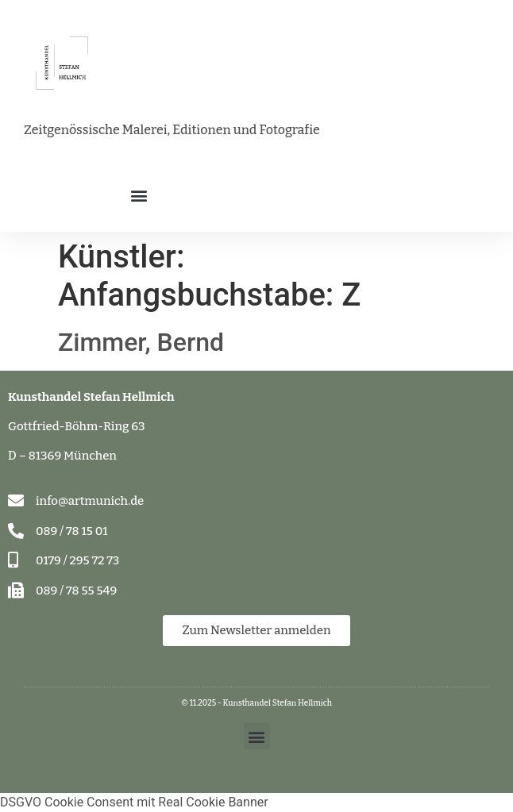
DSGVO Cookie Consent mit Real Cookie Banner (134, 802)
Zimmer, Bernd (141, 342)
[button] (139, 195)
